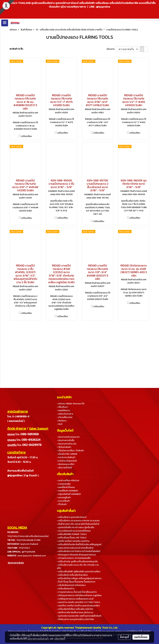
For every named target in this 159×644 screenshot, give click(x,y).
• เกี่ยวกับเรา (62, 407)
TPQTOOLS (24, 548)
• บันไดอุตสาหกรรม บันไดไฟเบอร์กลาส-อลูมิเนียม (79, 595)
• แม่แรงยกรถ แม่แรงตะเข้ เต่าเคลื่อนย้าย (75, 548)
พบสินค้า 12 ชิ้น (16, 49)
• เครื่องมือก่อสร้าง (66, 589)
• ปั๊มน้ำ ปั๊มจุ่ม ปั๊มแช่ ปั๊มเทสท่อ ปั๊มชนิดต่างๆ (76, 582)
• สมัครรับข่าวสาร (65, 414)
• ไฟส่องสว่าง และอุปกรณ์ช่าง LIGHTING (75, 619)
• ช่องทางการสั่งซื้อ (66, 440)
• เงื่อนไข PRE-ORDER (67, 454)
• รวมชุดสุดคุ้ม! (64, 484)
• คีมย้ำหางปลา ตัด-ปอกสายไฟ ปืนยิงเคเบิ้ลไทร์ (78, 524)
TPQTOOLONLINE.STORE (28, 540)
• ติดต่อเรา (62, 421)
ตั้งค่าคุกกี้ (124, 637)
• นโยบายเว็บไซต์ (64, 468)
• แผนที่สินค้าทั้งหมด (66, 487)
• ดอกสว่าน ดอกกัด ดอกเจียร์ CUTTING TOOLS (79, 602)
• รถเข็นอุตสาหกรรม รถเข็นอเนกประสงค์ (75, 599)
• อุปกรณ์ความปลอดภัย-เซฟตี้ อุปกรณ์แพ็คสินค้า (79, 616)
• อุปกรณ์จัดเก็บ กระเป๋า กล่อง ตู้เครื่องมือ (76, 527)
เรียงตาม (111, 49)
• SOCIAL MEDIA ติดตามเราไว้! (71, 404)
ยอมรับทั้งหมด (141, 637)
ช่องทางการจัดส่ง (16, 563)
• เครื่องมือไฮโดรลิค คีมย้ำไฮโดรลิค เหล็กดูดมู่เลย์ (79, 544)
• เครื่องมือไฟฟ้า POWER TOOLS (72, 534)
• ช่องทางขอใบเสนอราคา (68, 437)
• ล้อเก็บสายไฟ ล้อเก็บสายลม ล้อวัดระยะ (75, 612)
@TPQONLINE (29, 552)
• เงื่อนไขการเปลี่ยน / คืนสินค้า (70, 451)
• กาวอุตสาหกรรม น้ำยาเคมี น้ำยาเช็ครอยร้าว (77, 592)
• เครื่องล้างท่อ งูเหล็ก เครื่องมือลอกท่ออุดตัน (77, 562)
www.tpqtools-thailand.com (32, 556)
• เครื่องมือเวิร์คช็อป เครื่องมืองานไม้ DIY (75, 609)
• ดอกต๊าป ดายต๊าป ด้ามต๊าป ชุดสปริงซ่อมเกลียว (78, 606)
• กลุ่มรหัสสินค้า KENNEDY (69, 494)
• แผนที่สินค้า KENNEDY (68, 491)
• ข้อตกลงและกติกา (66, 464)
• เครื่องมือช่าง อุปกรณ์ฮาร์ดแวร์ (72, 517)
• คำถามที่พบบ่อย (65, 417)
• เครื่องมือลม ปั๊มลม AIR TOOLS (72, 538)
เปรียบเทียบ (27, 136)
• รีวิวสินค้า (62, 504)
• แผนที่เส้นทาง (64, 410)
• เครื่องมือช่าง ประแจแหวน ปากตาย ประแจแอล (78, 521)
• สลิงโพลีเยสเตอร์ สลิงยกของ (71, 585)
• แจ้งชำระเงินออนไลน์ (67, 461)
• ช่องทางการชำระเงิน (67, 444)
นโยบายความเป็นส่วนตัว (38, 639)
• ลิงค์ (60, 424)
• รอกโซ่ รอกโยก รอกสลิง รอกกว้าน (73, 541)
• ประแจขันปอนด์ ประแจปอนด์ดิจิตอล (74, 531)
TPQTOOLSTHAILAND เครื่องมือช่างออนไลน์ (28, 536)
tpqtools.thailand (29, 544)
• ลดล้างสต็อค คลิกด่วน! (68, 480)
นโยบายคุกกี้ (60, 639)
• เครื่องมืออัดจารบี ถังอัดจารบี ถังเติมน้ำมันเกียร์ (79, 551)
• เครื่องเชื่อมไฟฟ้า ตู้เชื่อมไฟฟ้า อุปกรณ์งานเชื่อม (79, 572)
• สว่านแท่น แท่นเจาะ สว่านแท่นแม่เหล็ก (74, 558)
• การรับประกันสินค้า (66, 457)
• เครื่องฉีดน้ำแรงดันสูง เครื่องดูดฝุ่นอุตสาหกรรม (79, 578)
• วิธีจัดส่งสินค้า (64, 447)
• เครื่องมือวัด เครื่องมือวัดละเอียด (72, 575)
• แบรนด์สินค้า (63, 501)
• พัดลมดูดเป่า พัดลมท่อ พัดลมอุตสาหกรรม (76, 555)
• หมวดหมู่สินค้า (64, 498)
